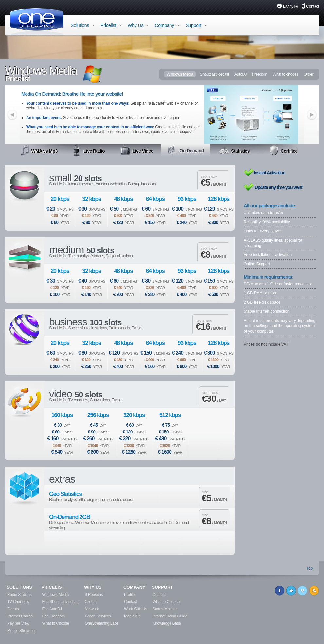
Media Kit (132, 616)
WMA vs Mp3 (39, 150)
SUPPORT (162, 587)
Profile (129, 595)
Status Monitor (165, 609)
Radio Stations (19, 595)
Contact (310, 6)
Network (92, 609)
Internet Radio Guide (170, 616)
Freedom (260, 74)
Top (309, 568)
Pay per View (18, 623)
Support (196, 25)
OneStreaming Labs (102, 623)
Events (13, 609)
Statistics (234, 150)
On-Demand (185, 150)
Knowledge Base (167, 623)
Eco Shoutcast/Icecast (61, 602)
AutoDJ (241, 74)
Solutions (82, 25)
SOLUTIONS (19, 587)
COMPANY (134, 587)
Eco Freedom (54, 616)
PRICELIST (53, 587)
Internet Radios (20, 616)
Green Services (98, 616)
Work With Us (135, 609)
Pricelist (111, 25)
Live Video (137, 150)
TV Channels (18, 602)
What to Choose (56, 623)
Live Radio (88, 150)
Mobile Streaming (22, 631)
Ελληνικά (288, 6)
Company (167, 25)
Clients (90, 602)
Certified (283, 150)
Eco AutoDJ (52, 609)
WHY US (93, 587)
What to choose (285, 74)
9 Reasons (94, 595)
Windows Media (180, 74)
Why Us (138, 25)
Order (308, 74)
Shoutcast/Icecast (214, 74)
